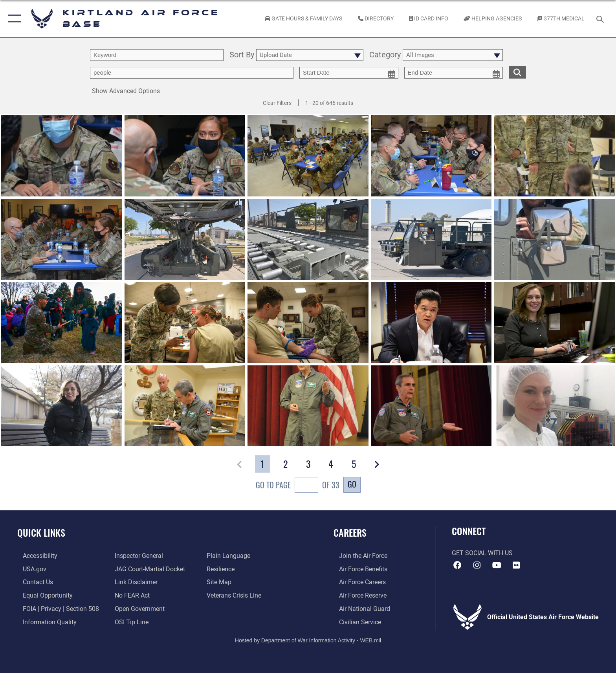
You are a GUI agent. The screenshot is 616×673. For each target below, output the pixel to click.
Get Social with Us (482, 553)
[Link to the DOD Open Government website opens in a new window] (138, 608)
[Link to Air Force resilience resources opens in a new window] (223, 569)
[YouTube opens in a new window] (497, 565)
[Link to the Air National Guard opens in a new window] (359, 608)
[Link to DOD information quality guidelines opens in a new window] (44, 621)
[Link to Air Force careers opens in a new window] (357, 582)
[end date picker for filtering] (454, 73)
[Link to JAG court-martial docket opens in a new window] (148, 569)
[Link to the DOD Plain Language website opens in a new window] (230, 556)
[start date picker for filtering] (349, 73)
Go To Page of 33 (298, 486)
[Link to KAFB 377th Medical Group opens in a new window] (561, 18)
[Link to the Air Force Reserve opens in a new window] (357, 595)
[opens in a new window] (35, 556)
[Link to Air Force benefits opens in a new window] (358, 569)
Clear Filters (277, 103)
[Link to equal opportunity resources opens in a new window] (42, 595)
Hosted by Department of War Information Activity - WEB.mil (308, 640)
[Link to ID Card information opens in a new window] (428, 18)
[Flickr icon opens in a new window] (516, 565)
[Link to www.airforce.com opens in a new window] (358, 556)
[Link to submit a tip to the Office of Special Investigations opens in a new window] (130, 621)
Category (385, 55)
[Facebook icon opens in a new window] (458, 565)
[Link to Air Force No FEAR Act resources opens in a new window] (131, 595)
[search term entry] (157, 55)
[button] (13, 19)
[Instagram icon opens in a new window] (477, 565)
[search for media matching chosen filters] (517, 72)
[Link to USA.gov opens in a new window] (29, 569)
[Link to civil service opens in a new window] (355, 621)
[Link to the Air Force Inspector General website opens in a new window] (137, 556)
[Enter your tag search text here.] (192, 73)
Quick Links (41, 533)
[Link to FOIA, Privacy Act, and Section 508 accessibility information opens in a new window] (55, 608)
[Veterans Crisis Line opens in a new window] (236, 595)
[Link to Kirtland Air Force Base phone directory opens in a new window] (376, 18)
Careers (350, 533)
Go (352, 484)
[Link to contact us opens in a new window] (32, 582)
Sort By (242, 55)
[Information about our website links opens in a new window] (135, 582)
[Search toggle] (601, 19)
